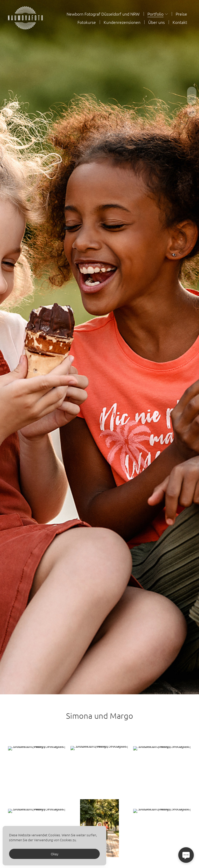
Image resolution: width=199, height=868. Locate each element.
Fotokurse (87, 22)
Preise (181, 14)
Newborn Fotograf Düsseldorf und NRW (103, 14)
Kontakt (180, 22)
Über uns (157, 22)
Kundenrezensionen (122, 22)
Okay (55, 854)
